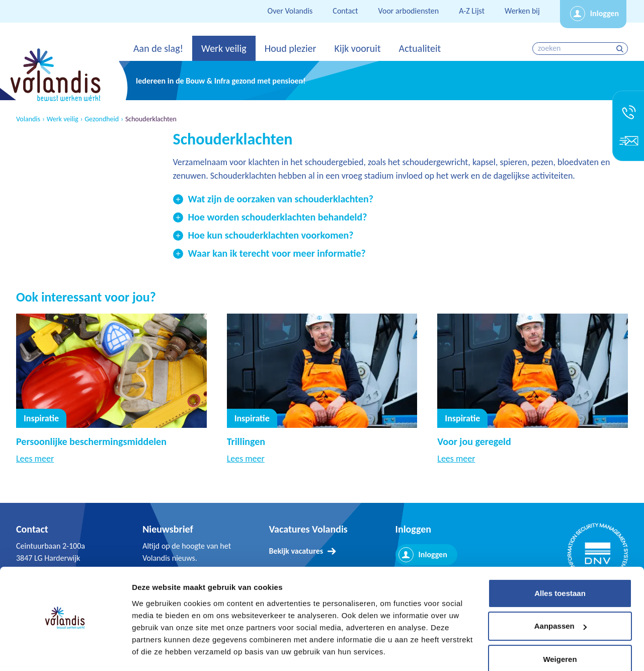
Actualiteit (420, 48)
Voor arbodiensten (409, 11)
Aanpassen (560, 598)
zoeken (621, 49)
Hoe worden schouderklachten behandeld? (278, 217)
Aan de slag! (158, 48)
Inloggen (605, 13)
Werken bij (522, 11)
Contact (345, 11)
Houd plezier (291, 48)
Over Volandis (290, 11)
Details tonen (156, 651)
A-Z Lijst (472, 11)
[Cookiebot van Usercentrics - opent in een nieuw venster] (65, 651)
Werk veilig (224, 48)
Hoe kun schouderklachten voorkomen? (271, 235)
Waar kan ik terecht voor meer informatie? (277, 253)
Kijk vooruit (357, 48)
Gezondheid (102, 119)
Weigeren (560, 631)
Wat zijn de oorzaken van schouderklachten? (281, 199)
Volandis (28, 119)
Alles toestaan (560, 565)
